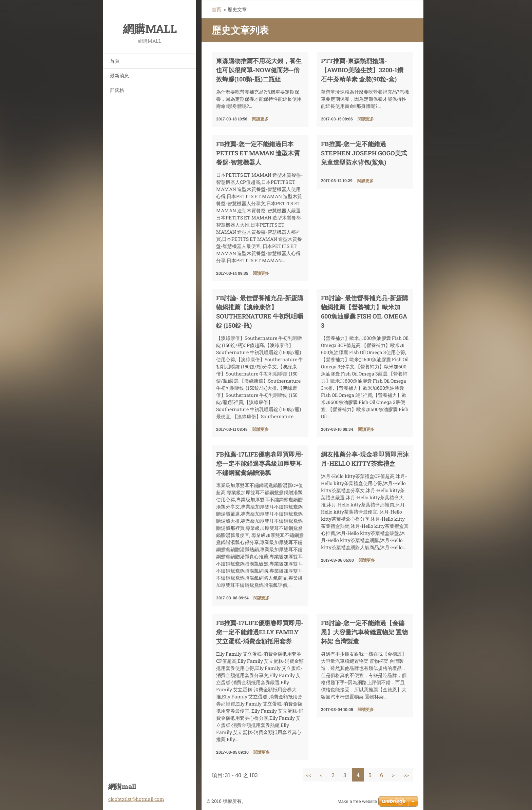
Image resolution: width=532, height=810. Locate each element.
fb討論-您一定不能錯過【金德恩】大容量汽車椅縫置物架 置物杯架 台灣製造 (364, 632)
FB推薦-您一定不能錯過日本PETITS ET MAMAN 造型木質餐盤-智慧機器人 (258, 153)
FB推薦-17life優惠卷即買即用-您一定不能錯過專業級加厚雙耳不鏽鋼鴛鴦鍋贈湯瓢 (260, 463)
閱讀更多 (260, 119)
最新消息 (119, 75)
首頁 (115, 61)
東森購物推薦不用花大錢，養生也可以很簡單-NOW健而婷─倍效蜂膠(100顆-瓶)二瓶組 (259, 70)
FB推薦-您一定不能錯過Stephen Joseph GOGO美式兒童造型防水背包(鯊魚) (364, 153)
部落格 (117, 90)
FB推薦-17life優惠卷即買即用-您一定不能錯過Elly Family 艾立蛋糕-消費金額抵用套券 (260, 632)
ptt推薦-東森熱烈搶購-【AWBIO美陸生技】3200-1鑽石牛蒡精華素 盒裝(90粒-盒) (362, 70)
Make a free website (357, 801)
